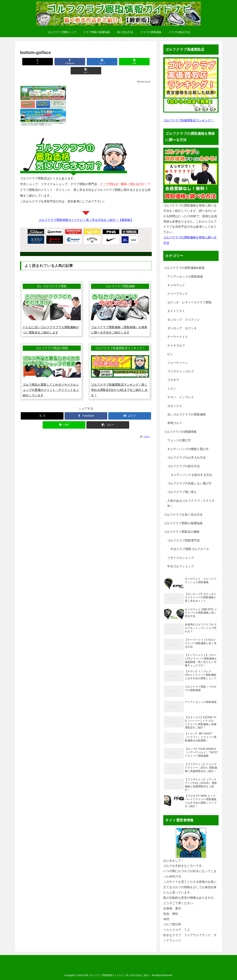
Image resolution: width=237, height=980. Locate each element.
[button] (139, 62)
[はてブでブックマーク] (86, 62)
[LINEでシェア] (113, 62)
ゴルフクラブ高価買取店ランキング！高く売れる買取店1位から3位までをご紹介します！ (119, 381)
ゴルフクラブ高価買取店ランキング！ (188, 120)
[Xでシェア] (33, 62)
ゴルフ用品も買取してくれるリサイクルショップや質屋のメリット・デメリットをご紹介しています (51, 381)
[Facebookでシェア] (59, 62)
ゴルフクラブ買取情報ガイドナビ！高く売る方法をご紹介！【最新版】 (86, 211)
